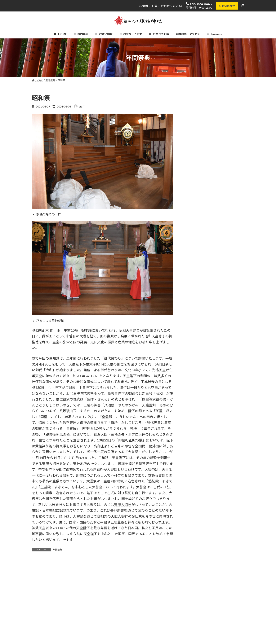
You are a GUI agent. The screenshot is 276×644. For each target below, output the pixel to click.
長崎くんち (195, 337)
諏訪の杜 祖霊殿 (188, 626)
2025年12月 (195, 358)
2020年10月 (195, 474)
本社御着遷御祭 (218, 166)
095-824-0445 (198, 4)
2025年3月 (194, 381)
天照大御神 (123, 505)
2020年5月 (194, 513)
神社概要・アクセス (117, 640)
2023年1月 (194, 420)
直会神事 (214, 147)
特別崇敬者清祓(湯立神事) (225, 282)
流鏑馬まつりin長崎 (221, 127)
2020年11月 (195, 466)
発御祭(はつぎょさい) (222, 224)
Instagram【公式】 (117, 626)
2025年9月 (194, 365)
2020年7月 (194, 497)
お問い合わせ (226, 6)
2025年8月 (194, 373)
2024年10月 (195, 389)
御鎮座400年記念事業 (201, 329)
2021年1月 (194, 451)
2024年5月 (194, 412)
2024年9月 (194, 396)
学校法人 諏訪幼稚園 (190, 640)
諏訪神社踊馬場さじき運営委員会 (197, 633)
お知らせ (193, 314)
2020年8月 (194, 490)
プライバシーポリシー (118, 633)
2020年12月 (195, 458)
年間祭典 (57, 550)
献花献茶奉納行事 (220, 263)
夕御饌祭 (214, 244)
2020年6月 (194, 505)
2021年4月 (194, 427)
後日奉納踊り (217, 205)
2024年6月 (194, 404)
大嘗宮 (97, 487)
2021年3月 (194, 435)
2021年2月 (194, 443)
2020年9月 (194, 482)
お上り (213, 185)
